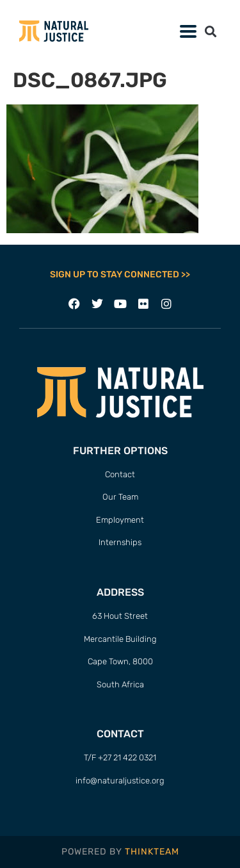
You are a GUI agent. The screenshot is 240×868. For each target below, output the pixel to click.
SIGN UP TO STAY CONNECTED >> (120, 274)
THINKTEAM (152, 852)
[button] (210, 31)
